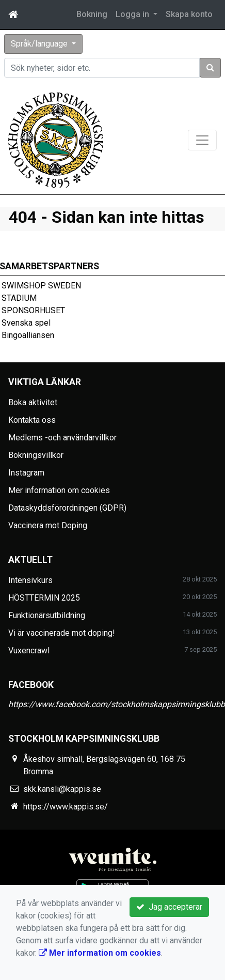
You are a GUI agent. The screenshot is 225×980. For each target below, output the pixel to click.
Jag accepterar (169, 907)
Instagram (26, 473)
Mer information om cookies (59, 490)
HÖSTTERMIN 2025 (44, 598)
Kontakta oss (32, 420)
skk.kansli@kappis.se (62, 789)
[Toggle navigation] (202, 140)
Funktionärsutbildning (47, 615)
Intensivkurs (30, 580)
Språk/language (40, 44)
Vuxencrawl (29, 650)
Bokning (92, 14)
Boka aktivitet (33, 402)
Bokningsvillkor (36, 455)
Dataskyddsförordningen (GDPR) (67, 508)
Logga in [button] (133, 14)
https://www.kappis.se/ (66, 807)
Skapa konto (189, 14)
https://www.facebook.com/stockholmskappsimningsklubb (117, 704)
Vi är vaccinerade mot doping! (62, 633)
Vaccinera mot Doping (48, 525)
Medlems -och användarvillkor (62, 438)
